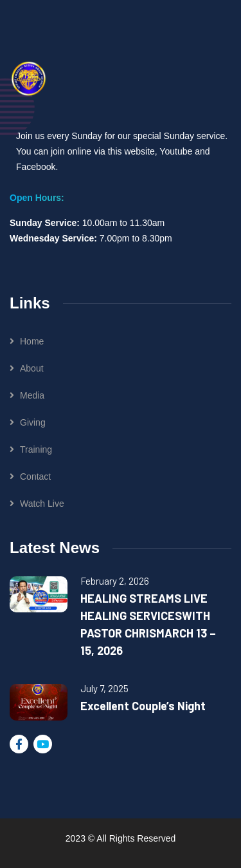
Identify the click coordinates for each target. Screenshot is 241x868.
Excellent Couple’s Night (143, 706)
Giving (33, 422)
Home (32, 341)
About (32, 368)
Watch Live (42, 504)
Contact (35, 476)
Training (36, 449)
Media (32, 395)
